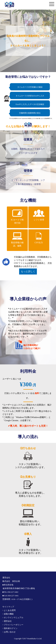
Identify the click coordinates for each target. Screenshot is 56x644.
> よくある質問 (9, 610)
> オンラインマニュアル (13, 618)
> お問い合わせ (9, 632)
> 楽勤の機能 (8, 614)
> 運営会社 (7, 621)
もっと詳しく (28, 271)
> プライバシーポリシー (13, 625)
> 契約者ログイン (10, 628)
